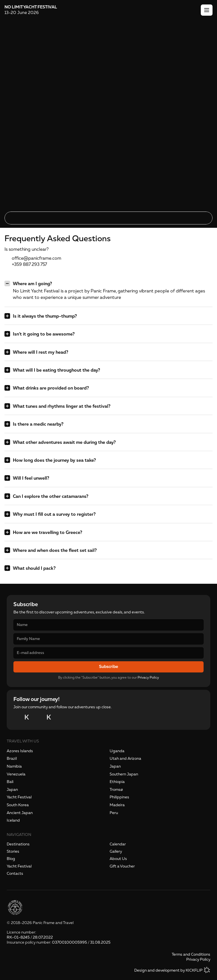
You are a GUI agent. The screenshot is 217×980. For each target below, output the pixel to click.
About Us (118, 859)
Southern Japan (124, 774)
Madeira (117, 805)
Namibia (14, 766)
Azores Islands (20, 751)
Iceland (13, 820)
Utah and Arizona (125, 759)
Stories (13, 851)
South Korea (18, 805)
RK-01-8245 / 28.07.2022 (30, 937)
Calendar (118, 844)
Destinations (18, 844)
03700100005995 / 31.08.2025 (81, 942)
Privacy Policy (148, 678)
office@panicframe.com (36, 258)
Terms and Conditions (191, 954)
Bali (10, 782)
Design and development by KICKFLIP (168, 970)
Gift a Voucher (122, 866)
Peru (114, 813)
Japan (115, 766)
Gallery (116, 851)
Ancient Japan (20, 813)
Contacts (15, 874)
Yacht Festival (19, 797)
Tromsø (116, 790)
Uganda (117, 751)
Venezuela (16, 774)
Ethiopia (117, 782)
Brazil (12, 759)
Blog (11, 859)
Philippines (119, 797)
